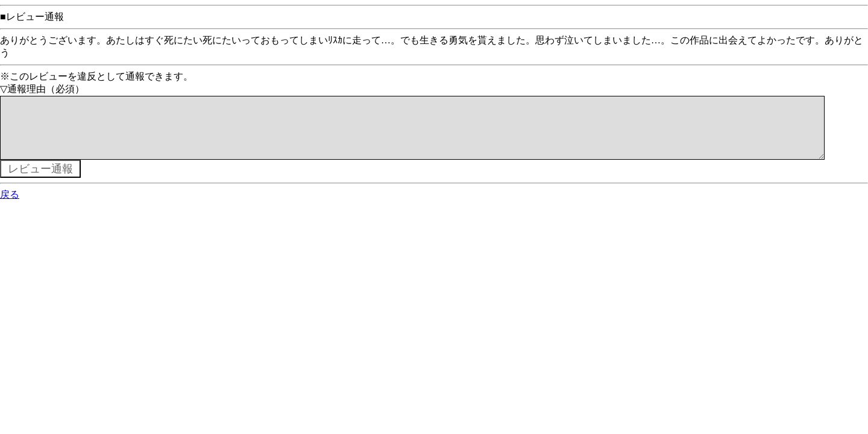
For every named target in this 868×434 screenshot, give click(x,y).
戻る (10, 206)
